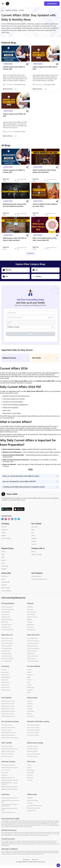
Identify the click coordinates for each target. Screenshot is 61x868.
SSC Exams (4, 672)
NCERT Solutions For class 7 (8, 706)
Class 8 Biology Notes (7, 651)
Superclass (30, 805)
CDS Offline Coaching (32, 759)
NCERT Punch (5, 625)
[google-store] (7, 512)
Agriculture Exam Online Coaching (10, 740)
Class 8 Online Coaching (33, 738)
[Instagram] (6, 522)
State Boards (30, 780)
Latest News (30, 692)
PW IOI (29, 685)
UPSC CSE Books (31, 617)
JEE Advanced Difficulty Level (9, 815)
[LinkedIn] (12, 522)
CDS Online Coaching (32, 751)
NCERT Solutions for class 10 (8, 714)
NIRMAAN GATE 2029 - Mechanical (10, 783)
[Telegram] (19, 522)
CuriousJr (29, 687)
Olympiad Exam (31, 773)
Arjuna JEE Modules (6, 614)
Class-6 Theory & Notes (7, 641)
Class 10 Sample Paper (7, 609)
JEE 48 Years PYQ (6, 620)
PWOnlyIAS (30, 677)
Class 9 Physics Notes (7, 659)
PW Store (29, 672)
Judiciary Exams (5, 687)
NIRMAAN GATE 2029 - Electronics (10, 789)
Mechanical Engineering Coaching (10, 770)
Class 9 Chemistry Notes (7, 661)
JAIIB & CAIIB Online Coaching (9, 735)
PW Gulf (29, 682)
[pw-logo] (3, 497)
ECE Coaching (5, 775)
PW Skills (29, 675)
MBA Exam (30, 716)
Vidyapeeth (30, 800)
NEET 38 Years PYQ (6, 630)
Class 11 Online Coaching (33, 730)
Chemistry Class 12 (32, 661)
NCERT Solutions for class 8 (8, 709)
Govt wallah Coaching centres (34, 808)
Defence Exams (5, 685)
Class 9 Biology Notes (7, 664)
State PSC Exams (5, 690)
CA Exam (29, 768)
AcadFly (29, 695)
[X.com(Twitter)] (15, 522)
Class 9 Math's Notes (6, 656)
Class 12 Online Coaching (33, 728)
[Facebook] (3, 522)
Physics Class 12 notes (32, 659)
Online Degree (31, 775)
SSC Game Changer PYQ (7, 632)
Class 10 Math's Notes (32, 641)
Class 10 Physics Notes (33, 646)
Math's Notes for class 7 (7, 643)
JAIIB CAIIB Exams (6, 680)
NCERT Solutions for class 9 (8, 711)
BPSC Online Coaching (7, 759)
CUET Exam (30, 711)
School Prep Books (32, 614)
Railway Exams (5, 682)
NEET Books (30, 609)
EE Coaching (4, 778)
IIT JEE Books (30, 612)
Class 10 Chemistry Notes (33, 643)
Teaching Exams (5, 677)
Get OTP (51, 318)
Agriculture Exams (6, 692)
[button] (58, 865)
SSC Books (30, 625)
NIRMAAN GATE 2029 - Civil (8, 780)
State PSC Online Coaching (8, 754)
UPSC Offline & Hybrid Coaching (9, 751)
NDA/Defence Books (32, 620)
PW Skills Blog (30, 690)
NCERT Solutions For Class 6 (8, 704)
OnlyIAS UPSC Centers (33, 803)
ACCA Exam (30, 778)
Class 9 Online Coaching (33, 735)
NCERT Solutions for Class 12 (8, 719)
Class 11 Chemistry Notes (33, 651)
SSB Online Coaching (32, 754)
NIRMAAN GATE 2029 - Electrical (9, 792)
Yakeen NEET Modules (7, 622)
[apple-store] (19, 512)
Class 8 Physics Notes (7, 648)
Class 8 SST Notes (6, 653)
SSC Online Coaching (7, 728)
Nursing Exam (30, 719)
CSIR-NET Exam (31, 714)
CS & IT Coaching (6, 773)
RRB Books (30, 622)
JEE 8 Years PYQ (5, 617)
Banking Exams (5, 675)
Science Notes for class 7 (7, 646)
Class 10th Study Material (8, 612)
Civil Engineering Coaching (8, 768)
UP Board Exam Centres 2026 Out (10, 800)
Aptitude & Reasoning (32, 648)
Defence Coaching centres (33, 811)
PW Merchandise (31, 632)
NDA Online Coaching (32, 749)
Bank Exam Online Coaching (8, 730)
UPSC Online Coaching (7, 749)
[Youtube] (9, 522)
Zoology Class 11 (31, 656)
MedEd (29, 680)
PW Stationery (31, 630)
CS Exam (29, 770)
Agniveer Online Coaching (34, 756)
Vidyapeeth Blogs (31, 813)
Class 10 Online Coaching (33, 733)
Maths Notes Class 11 (32, 653)
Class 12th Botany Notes (33, 664)
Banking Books (31, 627)
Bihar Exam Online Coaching (8, 738)
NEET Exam (30, 709)
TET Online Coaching (6, 733)
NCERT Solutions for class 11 (8, 716)
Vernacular (30, 783)
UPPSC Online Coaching (7, 756)
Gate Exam (30, 704)
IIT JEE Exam (30, 706)
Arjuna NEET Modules (7, 627)
